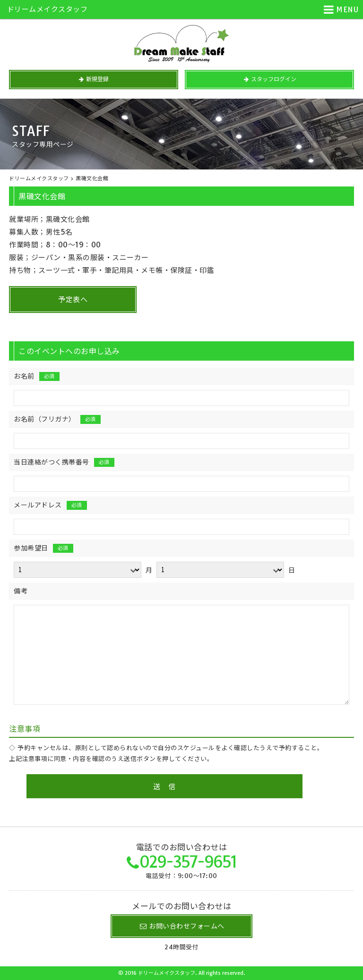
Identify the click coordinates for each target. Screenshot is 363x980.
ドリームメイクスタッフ (48, 9)
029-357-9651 (188, 862)
